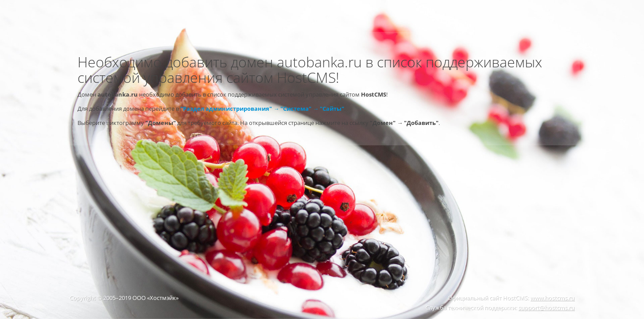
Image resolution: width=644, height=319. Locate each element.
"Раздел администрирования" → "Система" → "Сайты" (262, 109)
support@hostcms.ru (546, 307)
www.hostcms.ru (552, 298)
